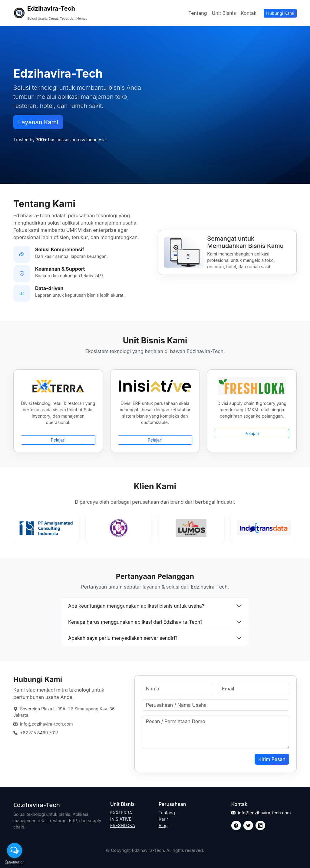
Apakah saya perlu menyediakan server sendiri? (123, 638)
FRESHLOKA (123, 825)
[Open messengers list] (15, 850)
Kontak (249, 13)
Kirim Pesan (272, 759)
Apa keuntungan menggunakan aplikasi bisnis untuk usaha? (136, 606)
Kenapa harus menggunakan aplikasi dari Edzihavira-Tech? (135, 622)
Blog (163, 825)
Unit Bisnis (224, 13)
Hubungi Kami (280, 13)
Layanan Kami (38, 122)
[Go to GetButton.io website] (15, 862)
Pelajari (58, 440)
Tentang (198, 13)
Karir (163, 819)
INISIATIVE (121, 819)
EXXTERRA (121, 813)
